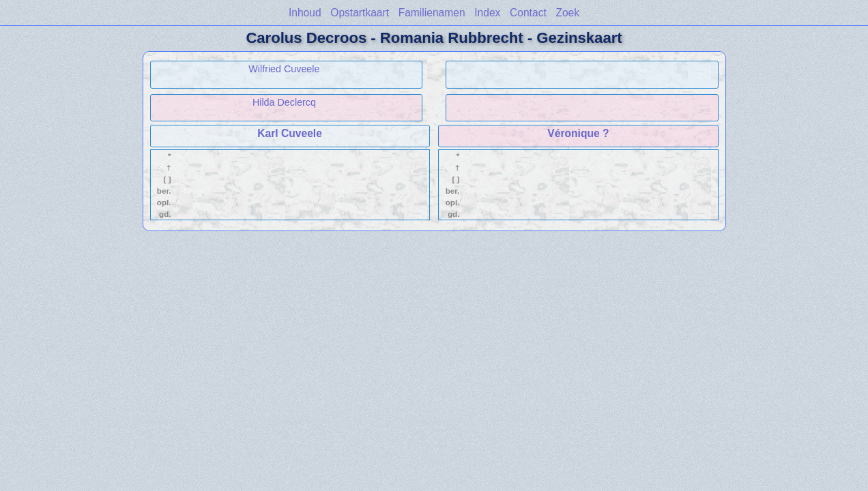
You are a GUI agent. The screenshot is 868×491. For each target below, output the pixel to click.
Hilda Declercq (284, 102)
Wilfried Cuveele (284, 69)
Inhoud (305, 13)
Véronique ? (578, 133)
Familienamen (432, 13)
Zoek (567, 13)
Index (487, 13)
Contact (528, 13)
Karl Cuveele (289, 133)
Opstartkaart (360, 13)
